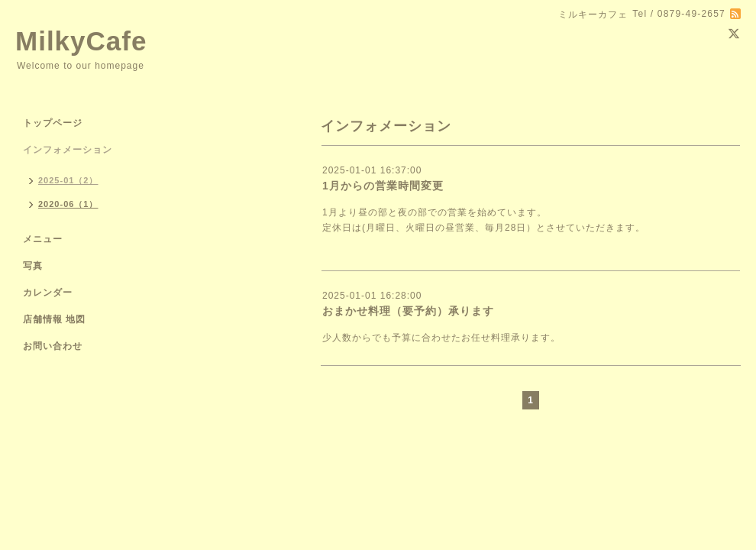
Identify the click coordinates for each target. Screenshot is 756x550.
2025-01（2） (68, 180)
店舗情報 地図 (54, 319)
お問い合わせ (53, 346)
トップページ (53, 123)
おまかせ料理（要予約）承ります (408, 311)
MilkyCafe (81, 41)
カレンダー (48, 293)
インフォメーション (68, 150)
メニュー (43, 239)
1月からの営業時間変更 (383, 186)
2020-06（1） (68, 204)
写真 (33, 266)
